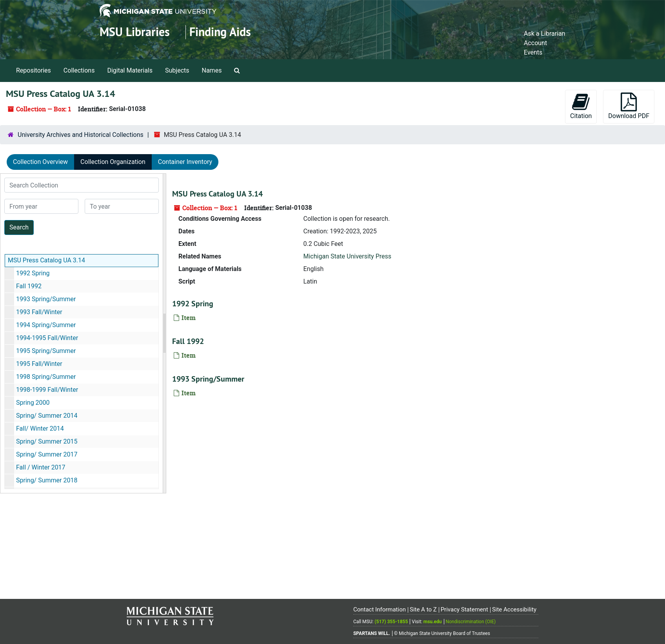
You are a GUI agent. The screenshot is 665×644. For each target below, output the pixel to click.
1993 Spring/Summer (46, 299)
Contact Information (380, 609)
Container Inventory (185, 162)
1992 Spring (33, 273)
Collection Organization (113, 162)
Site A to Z (423, 609)
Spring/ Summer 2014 (47, 416)
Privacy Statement (464, 609)
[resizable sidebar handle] (164, 333)
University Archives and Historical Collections (81, 135)
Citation (581, 106)
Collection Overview (40, 162)
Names (212, 70)
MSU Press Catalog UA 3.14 (46, 260)
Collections (79, 70)
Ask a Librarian (545, 34)
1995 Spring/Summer (46, 351)
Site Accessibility (514, 609)
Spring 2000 (33, 403)
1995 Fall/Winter (39, 364)
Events (533, 52)
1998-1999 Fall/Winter (47, 390)
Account (535, 43)
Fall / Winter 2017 (41, 467)
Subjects (177, 70)
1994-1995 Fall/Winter (47, 338)
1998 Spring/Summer (46, 377)
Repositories (34, 70)
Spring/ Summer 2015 (47, 441)
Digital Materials (130, 70)
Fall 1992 (29, 286)
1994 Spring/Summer (46, 325)
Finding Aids (220, 32)
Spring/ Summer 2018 (47, 480)
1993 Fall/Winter (39, 312)
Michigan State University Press (348, 256)
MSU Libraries (135, 32)
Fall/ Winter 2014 (40, 428)
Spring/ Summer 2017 (47, 454)
